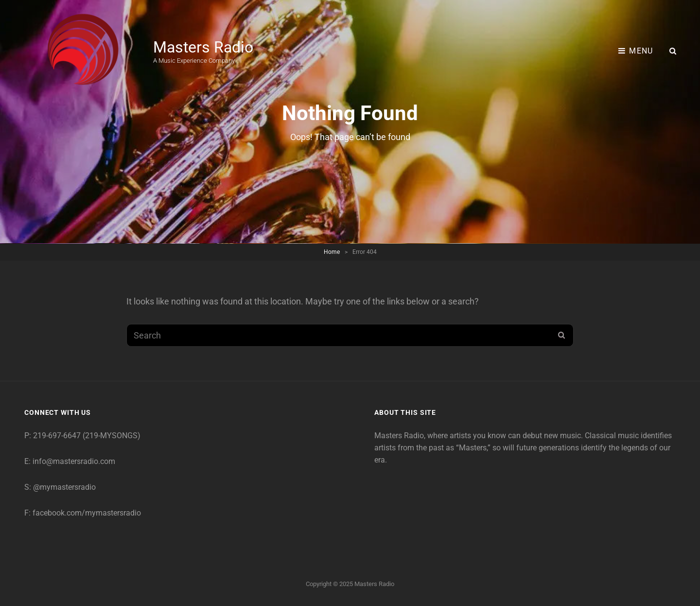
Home (332, 252)
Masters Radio (203, 47)
